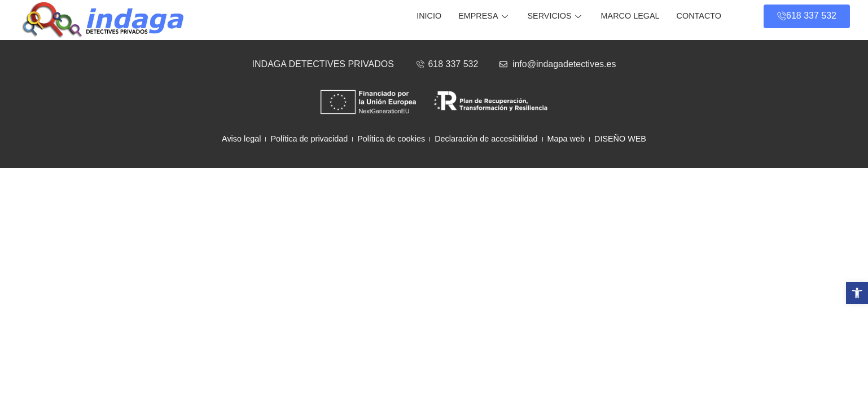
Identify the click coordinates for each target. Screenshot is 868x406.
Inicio (429, 16)
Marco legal (630, 16)
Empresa (484, 16)
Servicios (556, 16)
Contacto (699, 16)
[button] (857, 293)
